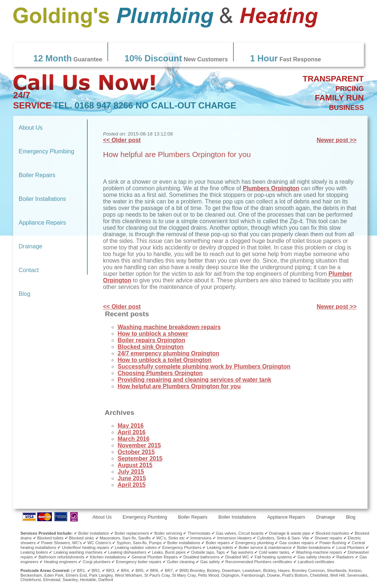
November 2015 (139, 445)
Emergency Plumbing (46, 151)
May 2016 (131, 426)
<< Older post (122, 140)
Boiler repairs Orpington (151, 340)
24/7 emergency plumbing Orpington (168, 353)
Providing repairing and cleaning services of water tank (195, 380)
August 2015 (135, 465)
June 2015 (132, 478)
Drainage (31, 246)
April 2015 (132, 485)
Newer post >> (337, 140)
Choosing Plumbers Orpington (160, 373)
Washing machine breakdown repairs (169, 327)
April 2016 (132, 432)
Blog (24, 294)
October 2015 (136, 452)
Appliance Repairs (42, 223)
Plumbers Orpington (271, 188)
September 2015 (140, 459)
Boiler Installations (42, 199)
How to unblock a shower (153, 334)
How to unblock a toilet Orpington (165, 360)
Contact (29, 270)
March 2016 (134, 439)
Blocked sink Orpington (151, 347)
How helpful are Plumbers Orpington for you (177, 154)
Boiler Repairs (37, 175)
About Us (31, 128)
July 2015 (131, 472)
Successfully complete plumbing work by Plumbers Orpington (204, 366)
